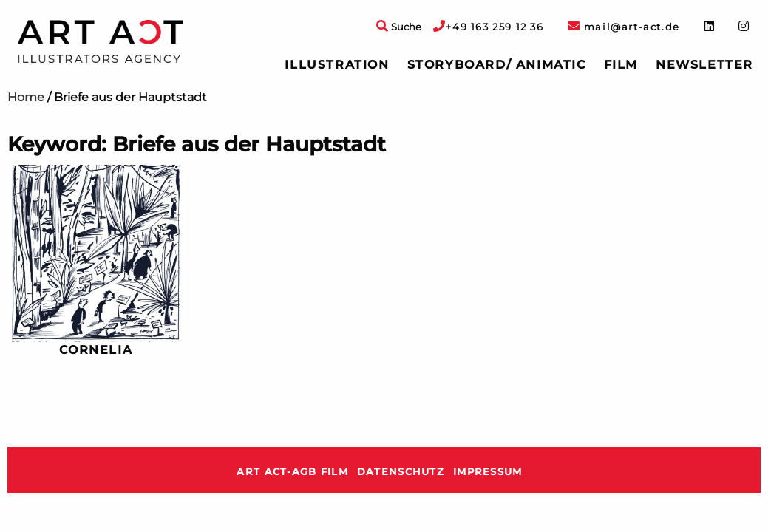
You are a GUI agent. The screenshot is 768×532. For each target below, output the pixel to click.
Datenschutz (401, 472)
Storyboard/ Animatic (497, 65)
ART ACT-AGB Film (292, 472)
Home (26, 97)
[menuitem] (337, 65)
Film (621, 65)
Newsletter (704, 65)
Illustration (337, 65)
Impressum (488, 472)
